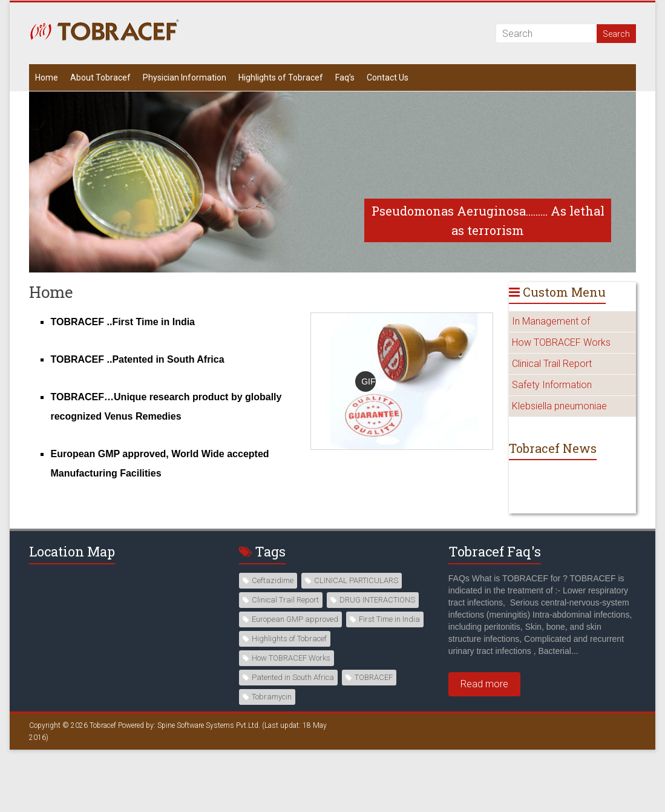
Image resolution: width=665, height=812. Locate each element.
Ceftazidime (273, 580)
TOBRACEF (374, 677)
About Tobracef (100, 78)
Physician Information (185, 78)
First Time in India (389, 619)
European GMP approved (295, 619)
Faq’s (345, 78)
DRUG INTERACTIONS (377, 600)
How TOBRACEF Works (561, 342)
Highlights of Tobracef (281, 78)
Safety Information (552, 385)
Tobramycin (272, 697)
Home (47, 78)
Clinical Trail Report (552, 364)
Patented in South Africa (293, 677)
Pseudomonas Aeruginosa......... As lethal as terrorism (488, 220)
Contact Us (388, 78)
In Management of (551, 321)
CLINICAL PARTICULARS (356, 580)
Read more (484, 684)
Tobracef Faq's (495, 551)
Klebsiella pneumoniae (559, 406)
